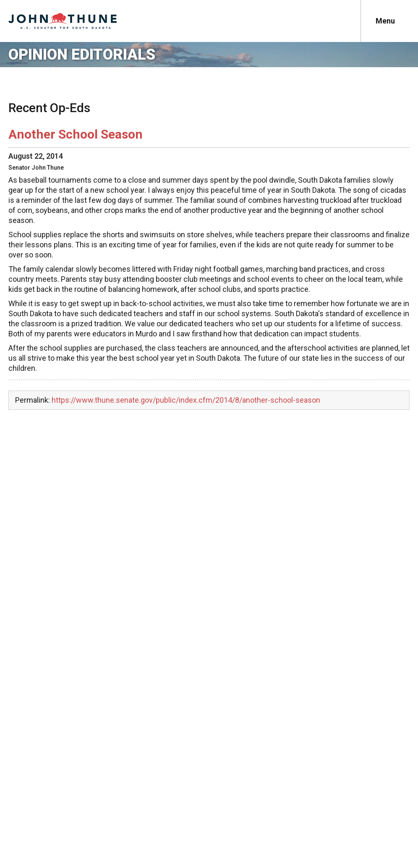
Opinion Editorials (82, 55)
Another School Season (76, 134)
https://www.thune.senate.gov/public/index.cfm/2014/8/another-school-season (186, 400)
